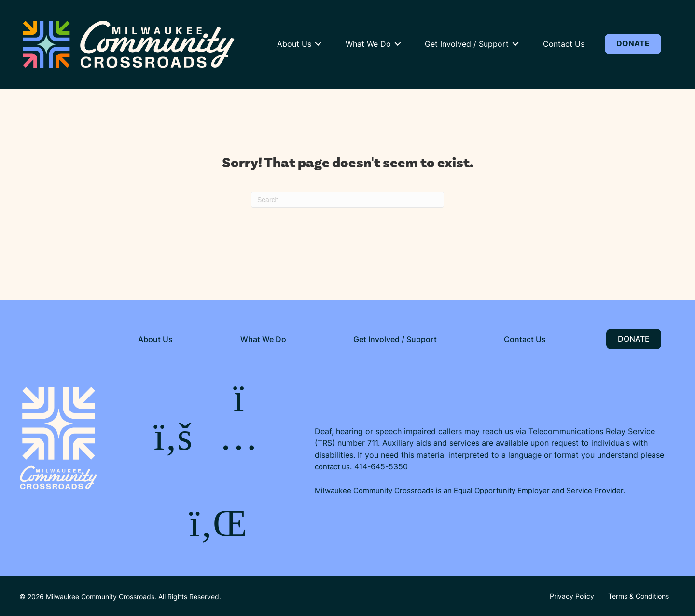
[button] (318, 44)
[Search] (347, 200)
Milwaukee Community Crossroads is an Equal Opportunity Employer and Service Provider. (470, 490)
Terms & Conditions (639, 596)
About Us (294, 44)
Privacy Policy (572, 596)
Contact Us (564, 44)
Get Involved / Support (467, 44)
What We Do (368, 44)
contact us (332, 466)
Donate (633, 43)
